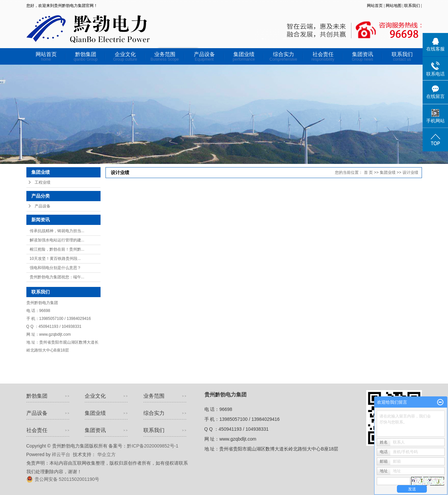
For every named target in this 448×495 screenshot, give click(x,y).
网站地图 (394, 6)
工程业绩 (43, 182)
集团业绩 (244, 57)
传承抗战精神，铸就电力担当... (57, 231)
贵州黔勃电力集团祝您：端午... (57, 277)
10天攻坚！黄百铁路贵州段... (55, 259)
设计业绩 (410, 172)
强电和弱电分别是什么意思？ (55, 268)
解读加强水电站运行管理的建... (57, 240)
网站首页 (375, 6)
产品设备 (204, 57)
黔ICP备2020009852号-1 (153, 446)
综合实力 (284, 57)
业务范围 (165, 57)
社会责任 (323, 57)
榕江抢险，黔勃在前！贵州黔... (57, 249)
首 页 (368, 172)
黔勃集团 (86, 57)
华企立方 (106, 454)
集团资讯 (363, 57)
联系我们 (413, 6)
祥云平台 (61, 454)
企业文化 (125, 57)
